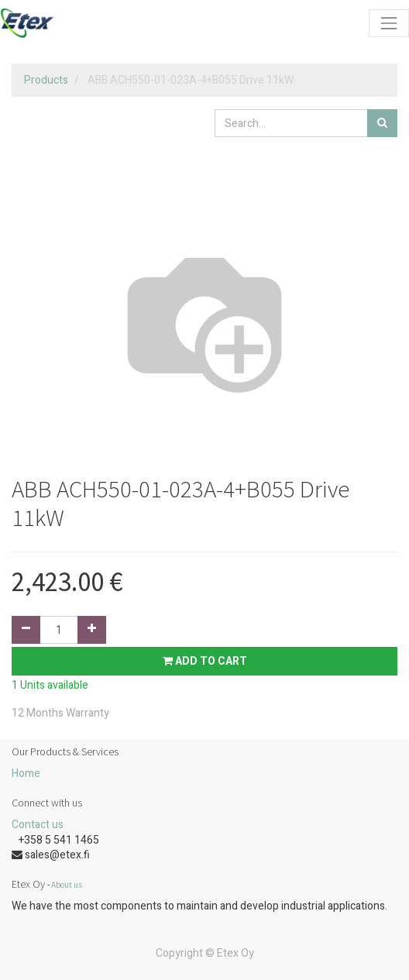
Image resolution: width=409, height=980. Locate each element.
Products (46, 80)
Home (26, 774)
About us (67, 885)
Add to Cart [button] (205, 661)
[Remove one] (26, 630)
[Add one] (92, 630)
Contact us (38, 825)
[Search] (382, 123)
